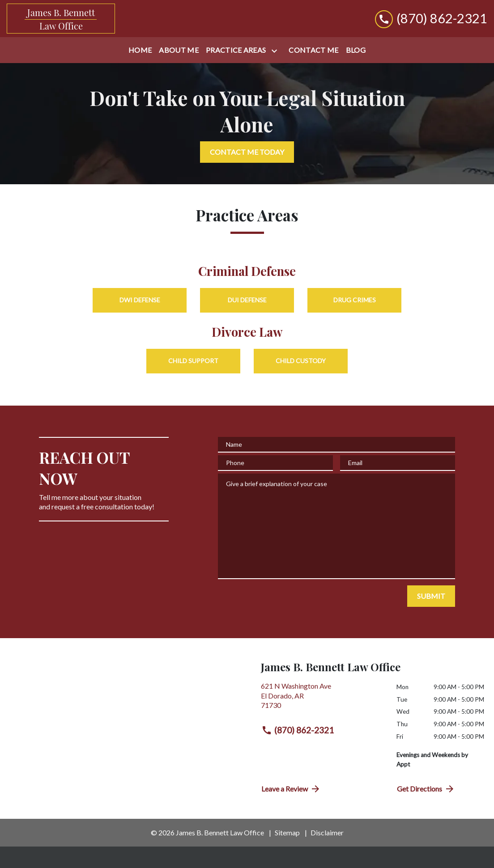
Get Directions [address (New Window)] (426, 789)
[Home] (140, 50)
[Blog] (356, 50)
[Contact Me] (313, 50)
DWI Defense (140, 300)
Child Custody (301, 361)
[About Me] (179, 50)
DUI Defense (247, 300)
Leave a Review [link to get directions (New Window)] (291, 789)
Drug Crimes (355, 300)
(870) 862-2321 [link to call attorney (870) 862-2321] (298, 730)
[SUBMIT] (431, 596)
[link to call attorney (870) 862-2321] (431, 19)
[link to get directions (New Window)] (322, 699)
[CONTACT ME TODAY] (247, 152)
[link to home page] (61, 19)
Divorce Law (247, 332)
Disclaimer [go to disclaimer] (327, 832)
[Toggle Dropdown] (276, 51)
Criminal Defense (247, 271)
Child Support (193, 361)
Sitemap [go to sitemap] (287, 832)
